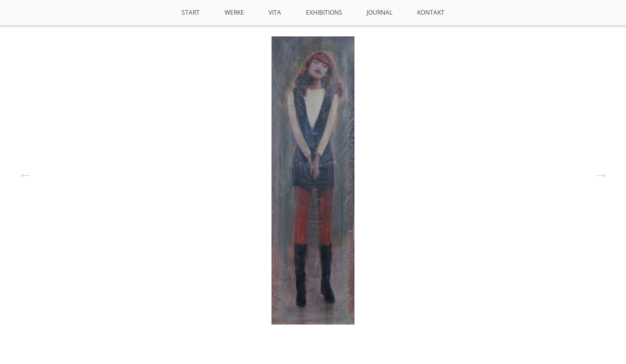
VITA (275, 12)
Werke (234, 12)
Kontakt (431, 12)
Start (191, 12)
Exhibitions (324, 12)
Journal (379, 12)
